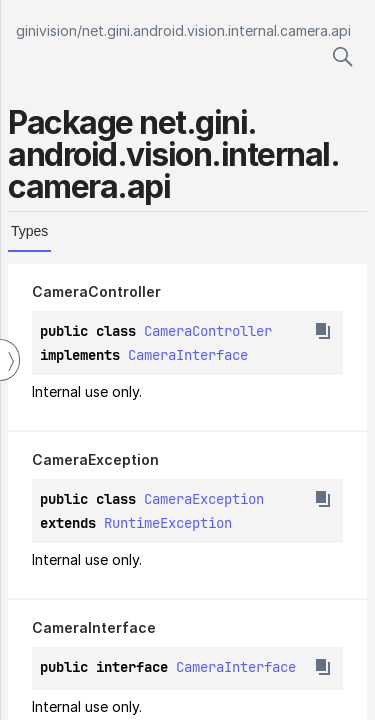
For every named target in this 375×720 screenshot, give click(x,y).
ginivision (46, 30)
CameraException (204, 499)
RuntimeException (168, 523)
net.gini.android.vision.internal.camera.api (216, 30)
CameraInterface (188, 355)
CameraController (208, 331)
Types (29, 231)
